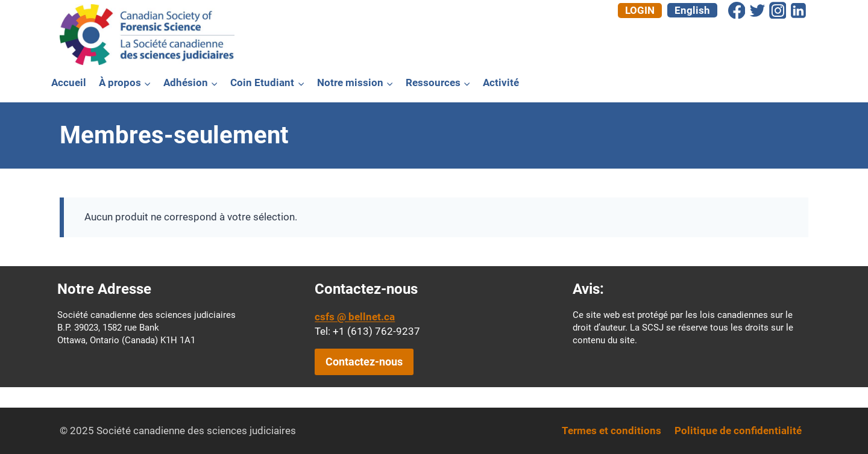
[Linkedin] (798, 10)
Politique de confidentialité (738, 431)
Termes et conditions (612, 431)
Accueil (69, 82)
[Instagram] (778, 10)
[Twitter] (757, 10)
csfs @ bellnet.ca (355, 317)
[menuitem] (692, 10)
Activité (501, 82)
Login (640, 10)
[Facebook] (737, 10)
